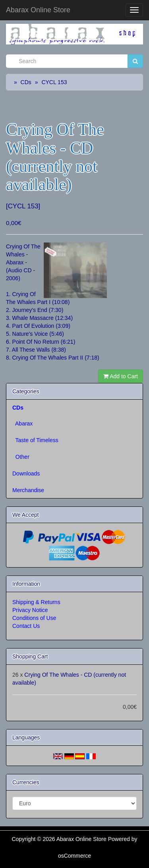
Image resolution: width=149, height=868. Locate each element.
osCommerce (74, 856)
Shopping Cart (30, 656)
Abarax (22, 423)
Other (21, 457)
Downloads (26, 473)
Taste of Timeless (35, 440)
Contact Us (26, 626)
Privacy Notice (30, 610)
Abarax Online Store (38, 10)
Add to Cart (121, 376)
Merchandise (28, 490)
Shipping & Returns (36, 602)
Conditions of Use (34, 618)
